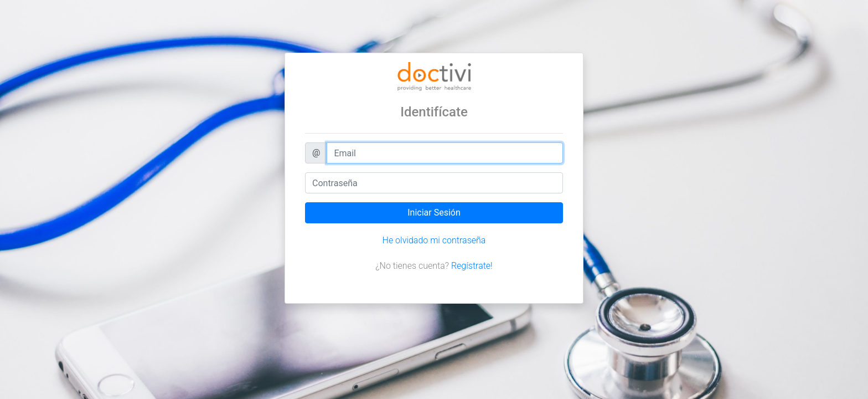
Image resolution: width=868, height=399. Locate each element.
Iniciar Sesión (434, 213)
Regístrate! (472, 266)
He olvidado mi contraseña (434, 240)
